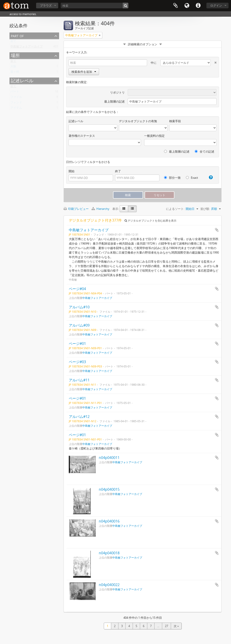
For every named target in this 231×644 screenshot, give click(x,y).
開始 (72, 171)
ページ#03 (77, 362)
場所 (15, 55)
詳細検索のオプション (143, 44)
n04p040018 (109, 553)
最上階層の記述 (114, 101)
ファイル (16, 98)
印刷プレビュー (76, 209)
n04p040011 (109, 458)
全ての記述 (204, 151)
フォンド (16, 103)
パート (15, 92)
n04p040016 (109, 521)
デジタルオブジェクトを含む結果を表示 (150, 221)
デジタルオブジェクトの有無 (138, 121)
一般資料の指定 (154, 136)
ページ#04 (77, 289)
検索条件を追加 (84, 72)
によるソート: (175, 209)
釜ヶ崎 (15, 73)
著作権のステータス (82, 136)
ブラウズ (46, 5)
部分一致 (172, 178)
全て (13, 42)
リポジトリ (117, 92)
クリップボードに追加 (217, 230)
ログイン (216, 5)
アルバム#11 (79, 380)
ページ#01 (77, 344)
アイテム (16, 109)
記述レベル (22, 81)
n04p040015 (109, 489)
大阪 (13, 67)
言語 (187, 6)
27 (166, 626)
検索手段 (175, 121)
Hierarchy (101, 209)
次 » (176, 626)
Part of (17, 36)
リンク (198, 6)
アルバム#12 (79, 417)
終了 (118, 171)
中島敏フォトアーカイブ (27, 47)
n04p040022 (109, 585)
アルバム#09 (79, 325)
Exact (192, 178)
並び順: (205, 209)
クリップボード (176, 6)
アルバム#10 (79, 307)
